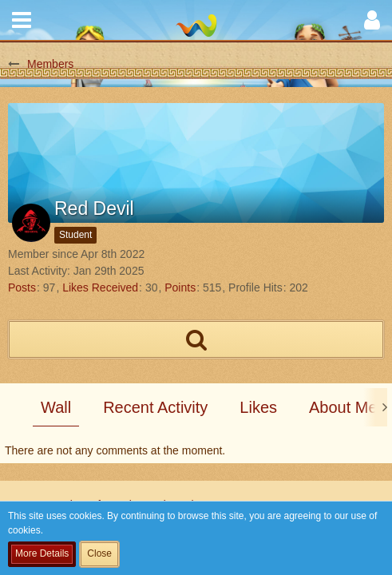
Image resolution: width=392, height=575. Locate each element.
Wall (56, 407)
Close (99, 553)
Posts (22, 287)
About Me (343, 407)
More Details (42, 553)
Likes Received (100, 287)
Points (180, 287)
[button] (22, 20)
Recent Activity (155, 407)
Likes (258, 407)
